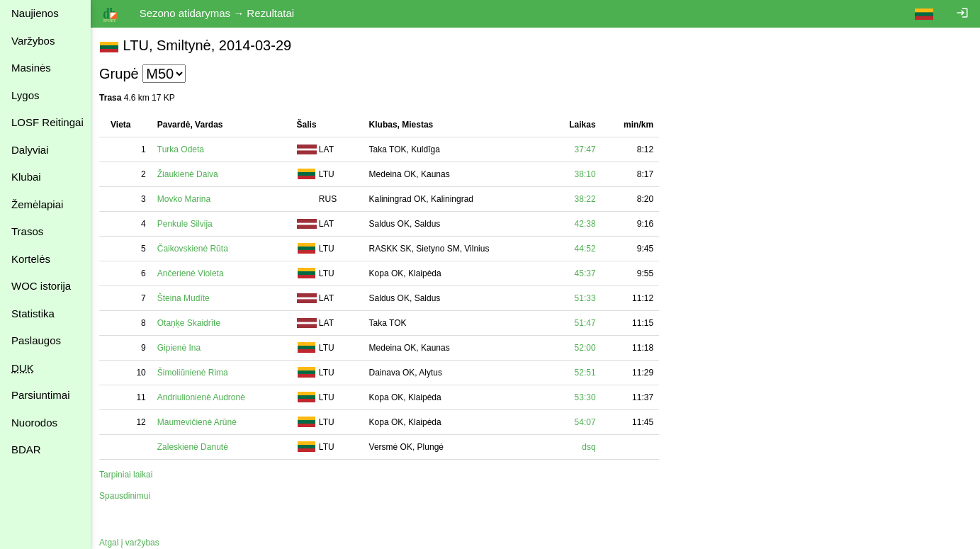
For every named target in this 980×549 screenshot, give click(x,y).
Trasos (27, 231)
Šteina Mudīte (186, 298)
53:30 (587, 397)
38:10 (587, 174)
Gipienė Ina (182, 348)
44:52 (587, 249)
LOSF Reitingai (47, 122)
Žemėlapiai (37, 204)
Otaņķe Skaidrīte (192, 323)
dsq (591, 447)
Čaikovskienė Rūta (196, 249)
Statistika (33, 313)
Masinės (31, 68)
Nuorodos (34, 423)
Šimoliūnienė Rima (196, 373)
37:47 (587, 149)
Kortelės (31, 259)
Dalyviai (30, 150)
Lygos (25, 95)
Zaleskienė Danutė (196, 447)
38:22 (587, 199)
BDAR (26, 449)
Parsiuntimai (41, 395)
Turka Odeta (184, 149)
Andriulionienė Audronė (204, 397)
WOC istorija (41, 286)
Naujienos (35, 13)
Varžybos (33, 41)
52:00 (587, 348)
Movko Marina (187, 199)
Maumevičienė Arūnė (200, 422)
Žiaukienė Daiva (191, 174)
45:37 (587, 273)
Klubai (26, 177)
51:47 (587, 323)
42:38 (587, 224)
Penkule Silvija (188, 224)
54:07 (587, 422)
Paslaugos (36, 340)
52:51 (587, 373)
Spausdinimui (128, 496)
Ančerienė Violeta (193, 273)
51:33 (587, 298)
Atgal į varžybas (132, 543)
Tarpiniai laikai (129, 475)
